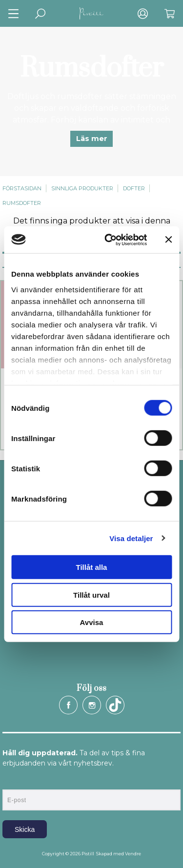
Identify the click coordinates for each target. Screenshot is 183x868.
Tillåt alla (92, 567)
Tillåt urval (91, 595)
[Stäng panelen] (168, 240)
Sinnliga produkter (82, 188)
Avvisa (92, 622)
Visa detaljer (131, 538)
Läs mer (92, 139)
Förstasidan (22, 188)
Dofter (134, 188)
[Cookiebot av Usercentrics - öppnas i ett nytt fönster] (109, 240)
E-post (11, 781)
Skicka (25, 829)
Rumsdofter (22, 203)
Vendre (133, 854)
